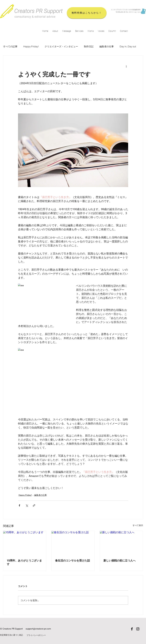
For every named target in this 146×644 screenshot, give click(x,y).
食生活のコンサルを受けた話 (72, 560)
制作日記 (89, 46)
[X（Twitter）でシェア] (27, 505)
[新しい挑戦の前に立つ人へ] (121, 543)
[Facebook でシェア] (19, 505)
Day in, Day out (128, 46)
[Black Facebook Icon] (132, 629)
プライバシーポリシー (36, 635)
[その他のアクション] (126, 66)
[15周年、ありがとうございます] (25, 543)
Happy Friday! (31, 46)
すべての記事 (10, 46)
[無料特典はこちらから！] (87, 13)
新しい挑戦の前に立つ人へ (120, 560)
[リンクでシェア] (34, 505)
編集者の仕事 (107, 46)
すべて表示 (138, 525)
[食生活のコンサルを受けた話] (73, 543)
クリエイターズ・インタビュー (61, 46)
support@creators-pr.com (38, 629)
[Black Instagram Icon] (138, 629)
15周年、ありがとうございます (24, 562)
